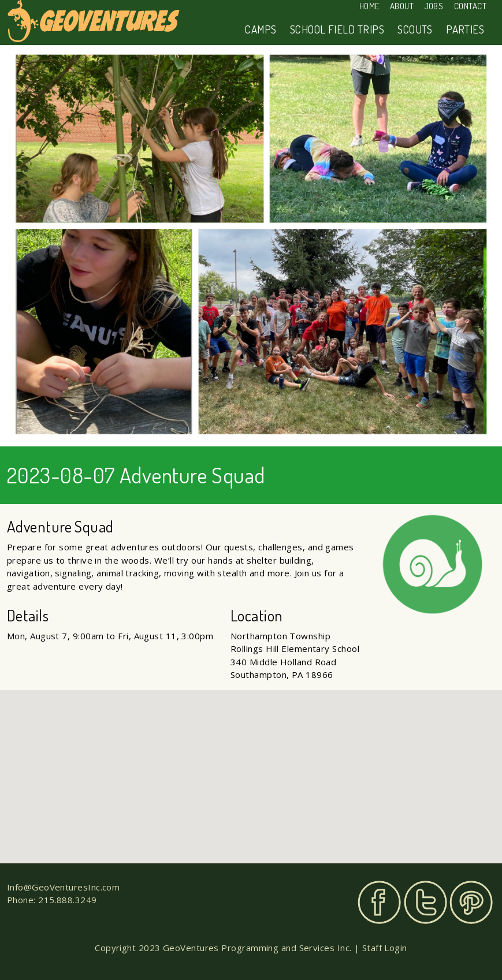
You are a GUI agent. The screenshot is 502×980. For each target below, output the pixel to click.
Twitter (425, 902)
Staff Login (385, 948)
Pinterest (471, 902)
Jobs (434, 6)
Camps (261, 29)
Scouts (415, 29)
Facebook (379, 902)
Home (369, 6)
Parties (465, 29)
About (402, 6)
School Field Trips (337, 29)
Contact (470, 6)
